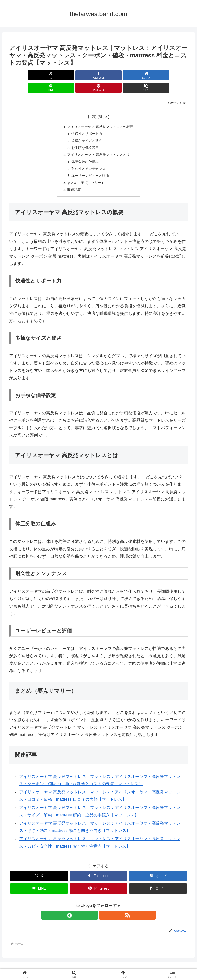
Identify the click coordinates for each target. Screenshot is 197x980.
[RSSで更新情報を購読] (104, 907)
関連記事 (73, 181)
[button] (174, 75)
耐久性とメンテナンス (88, 159)
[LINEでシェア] (113, 75)
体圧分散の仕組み (84, 151)
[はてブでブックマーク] (83, 75)
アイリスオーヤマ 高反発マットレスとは (99, 144)
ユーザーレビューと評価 (90, 166)
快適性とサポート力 (86, 122)
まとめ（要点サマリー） (85, 174)
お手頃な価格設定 (84, 137)
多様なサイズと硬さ (86, 129)
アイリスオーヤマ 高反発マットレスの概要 (100, 114)
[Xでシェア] (23, 75)
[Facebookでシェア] (53, 75)
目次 (92, 104)
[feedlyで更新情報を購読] (93, 907)
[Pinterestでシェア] (144, 75)
